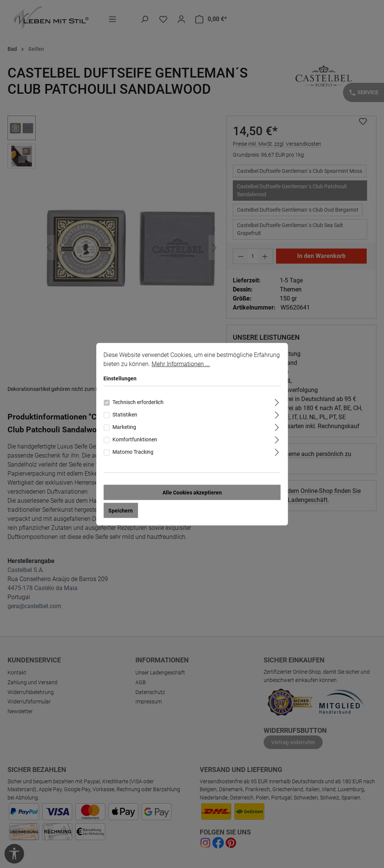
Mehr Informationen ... (181, 364)
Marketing (124, 427)
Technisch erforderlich (138, 402)
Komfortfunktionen (135, 439)
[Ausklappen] (277, 401)
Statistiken (125, 414)
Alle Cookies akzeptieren (192, 492)
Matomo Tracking (133, 452)
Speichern (121, 510)
